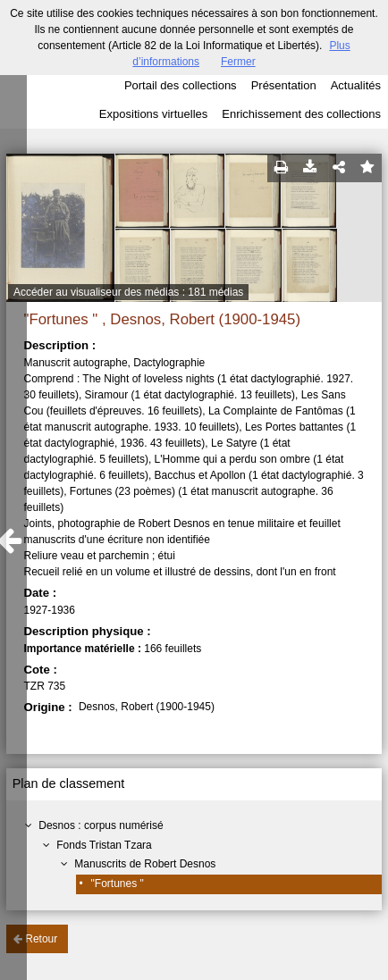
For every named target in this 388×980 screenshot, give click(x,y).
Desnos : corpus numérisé (101, 825)
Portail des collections (181, 85)
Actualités (356, 85)
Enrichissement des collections (301, 114)
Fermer (238, 62)
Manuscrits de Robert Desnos (145, 864)
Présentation (284, 85)
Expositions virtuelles (153, 114)
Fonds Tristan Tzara (104, 845)
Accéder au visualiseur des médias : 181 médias (128, 292)
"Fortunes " (118, 884)
